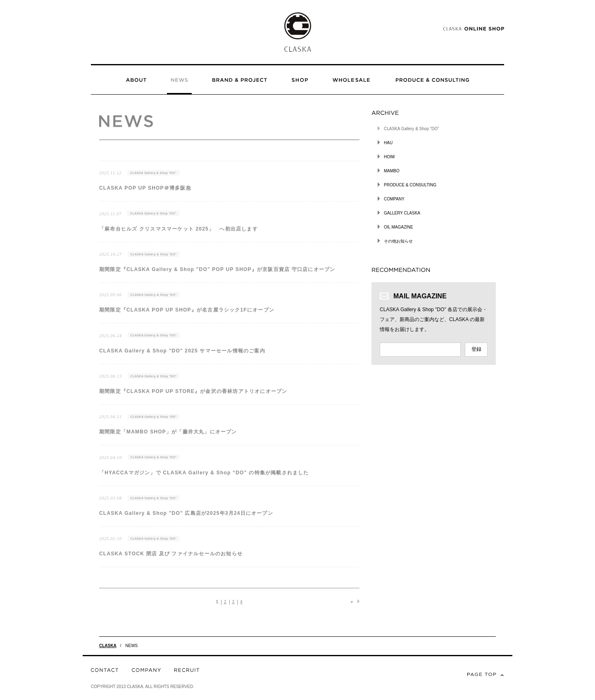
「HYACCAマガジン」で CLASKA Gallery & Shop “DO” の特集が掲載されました (204, 477)
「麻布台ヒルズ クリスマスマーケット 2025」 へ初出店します (178, 233)
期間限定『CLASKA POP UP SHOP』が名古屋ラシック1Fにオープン (187, 314)
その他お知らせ (398, 241)
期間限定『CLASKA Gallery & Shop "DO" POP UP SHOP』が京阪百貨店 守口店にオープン (217, 274)
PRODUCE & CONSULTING (410, 185)
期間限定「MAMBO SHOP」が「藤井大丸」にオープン (168, 436)
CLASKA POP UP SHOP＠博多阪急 (145, 193)
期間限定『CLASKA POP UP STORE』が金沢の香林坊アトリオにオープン (193, 396)
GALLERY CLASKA (402, 213)
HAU (388, 143)
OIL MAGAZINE (399, 227)
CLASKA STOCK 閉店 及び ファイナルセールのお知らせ (171, 559)
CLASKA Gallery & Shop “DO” (153, 177)
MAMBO (392, 171)
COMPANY (394, 199)
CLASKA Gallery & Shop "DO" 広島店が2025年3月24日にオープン (186, 518)
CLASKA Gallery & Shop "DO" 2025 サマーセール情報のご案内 (182, 355)
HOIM (389, 157)
